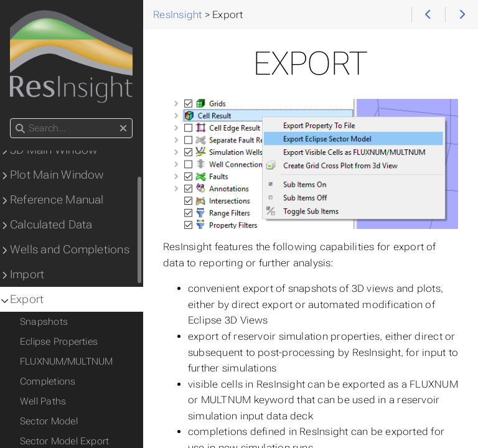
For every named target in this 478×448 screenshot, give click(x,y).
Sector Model (49, 421)
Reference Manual (57, 200)
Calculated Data (51, 225)
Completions (48, 381)
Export (27, 299)
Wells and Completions (70, 250)
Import (27, 274)
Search (11, 119)
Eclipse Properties (59, 342)
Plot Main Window (57, 175)
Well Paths (43, 401)
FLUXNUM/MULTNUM (66, 362)
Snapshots (44, 322)
